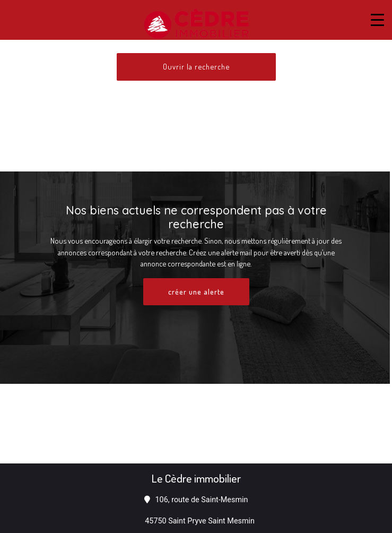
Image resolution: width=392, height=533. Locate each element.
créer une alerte (196, 291)
